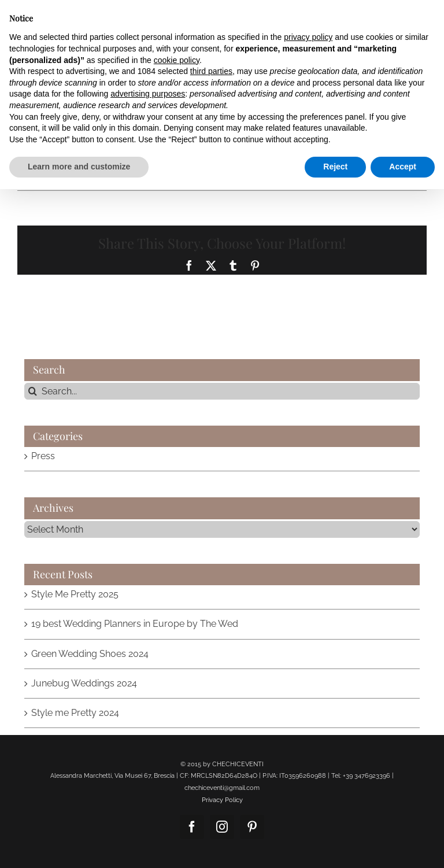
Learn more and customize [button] (79, 167)
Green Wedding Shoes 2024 (90, 654)
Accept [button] (403, 167)
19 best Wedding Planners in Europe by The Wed (135, 624)
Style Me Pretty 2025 (75, 594)
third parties (211, 71)
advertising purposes (148, 94)
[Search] (33, 391)
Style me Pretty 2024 (75, 713)
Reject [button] (335, 167)
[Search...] (222, 391)
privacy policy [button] (308, 37)
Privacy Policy (222, 800)
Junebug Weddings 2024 (84, 683)
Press (43, 456)
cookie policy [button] (177, 60)
